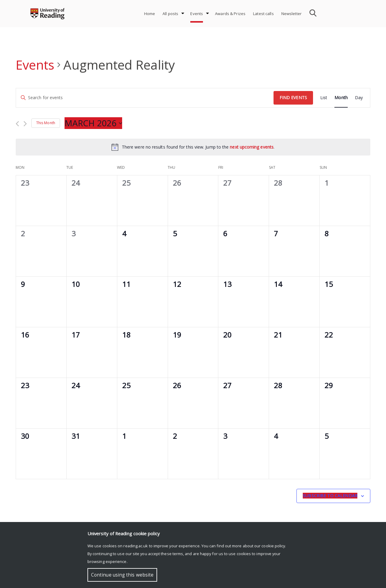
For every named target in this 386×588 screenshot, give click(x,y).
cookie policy (273, 546)
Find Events (293, 97)
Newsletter (291, 14)
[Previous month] (17, 124)
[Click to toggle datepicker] (93, 123)
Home (150, 14)
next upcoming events (252, 147)
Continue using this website (122, 575)
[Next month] (25, 124)
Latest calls (263, 14)
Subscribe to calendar (330, 496)
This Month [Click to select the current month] (46, 123)
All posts (170, 14)
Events (197, 14)
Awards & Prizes (230, 14)
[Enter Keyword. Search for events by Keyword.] (145, 98)
